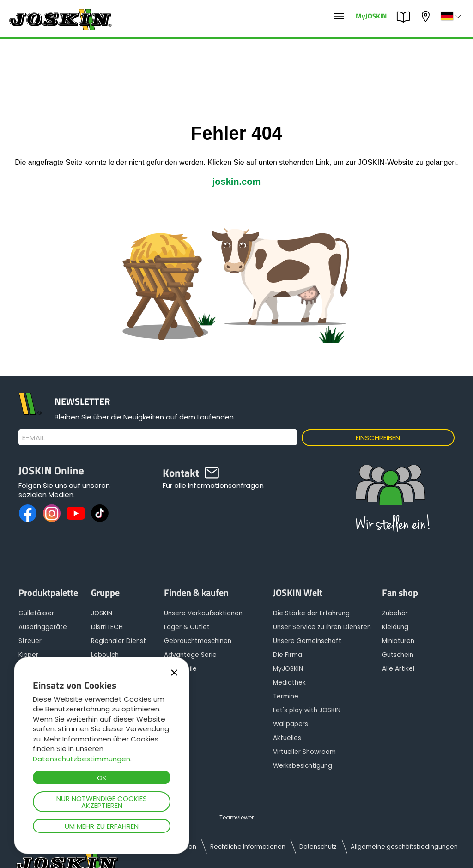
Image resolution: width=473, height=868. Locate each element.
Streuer (30, 641)
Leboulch (105, 655)
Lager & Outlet (187, 627)
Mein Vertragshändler (427, 16)
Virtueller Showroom (304, 752)
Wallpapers (291, 724)
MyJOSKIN (371, 15)
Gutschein (398, 655)
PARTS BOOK (406, 17)
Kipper (28, 655)
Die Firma (288, 655)
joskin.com (236, 182)
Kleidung (395, 627)
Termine (286, 696)
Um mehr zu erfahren (102, 826)
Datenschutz (318, 847)
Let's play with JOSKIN (307, 710)
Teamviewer (236, 817)
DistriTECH (107, 627)
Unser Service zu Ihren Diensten (322, 627)
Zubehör (395, 613)
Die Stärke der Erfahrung (311, 613)
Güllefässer (36, 613)
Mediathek (289, 683)
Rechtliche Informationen (248, 847)
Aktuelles (287, 738)
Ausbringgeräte (43, 627)
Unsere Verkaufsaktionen (203, 613)
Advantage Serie (190, 655)
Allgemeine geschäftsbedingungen (404, 847)
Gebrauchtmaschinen (198, 641)
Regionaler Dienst (118, 641)
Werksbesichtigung (303, 766)
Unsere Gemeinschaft (307, 641)
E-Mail (33, 438)
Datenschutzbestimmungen (82, 759)
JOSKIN (102, 613)
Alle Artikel (398, 669)
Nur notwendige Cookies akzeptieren (102, 802)
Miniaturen (398, 641)
